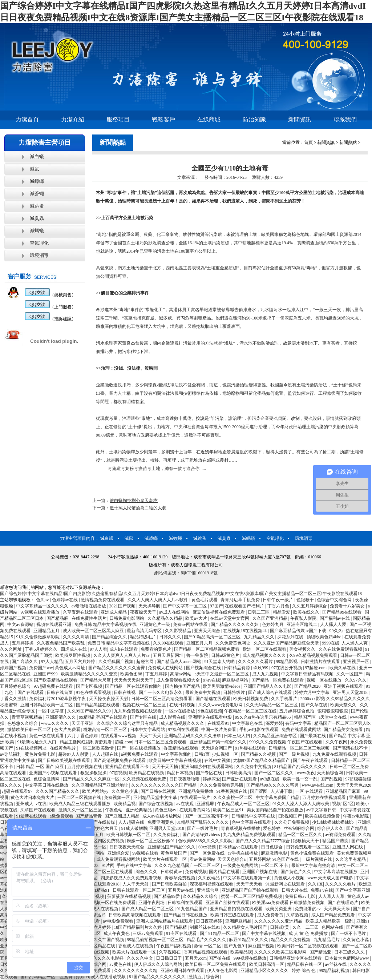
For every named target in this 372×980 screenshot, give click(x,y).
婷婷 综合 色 (304, 971)
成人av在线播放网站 (162, 816)
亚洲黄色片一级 (155, 624)
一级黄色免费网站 (241, 865)
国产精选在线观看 (213, 699)
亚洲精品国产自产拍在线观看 (250, 890)
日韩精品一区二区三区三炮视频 (300, 748)
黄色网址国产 (174, 853)
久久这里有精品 (351, 859)
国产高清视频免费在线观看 (120, 760)
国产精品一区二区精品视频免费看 (207, 649)
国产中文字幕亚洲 (353, 890)
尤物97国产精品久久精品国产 (262, 760)
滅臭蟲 (37, 218)
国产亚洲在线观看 (240, 779)
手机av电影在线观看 (259, 730)
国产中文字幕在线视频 (264, 933)
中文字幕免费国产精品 (278, 798)
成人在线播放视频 (109, 977)
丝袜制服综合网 (300, 828)
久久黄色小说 (125, 791)
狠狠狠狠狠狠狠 (333, 711)
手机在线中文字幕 (135, 865)
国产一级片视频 (294, 754)
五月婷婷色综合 (16, 686)
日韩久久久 (171, 637)
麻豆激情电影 (274, 853)
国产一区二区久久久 (274, 773)
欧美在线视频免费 (323, 816)
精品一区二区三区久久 (301, 835)
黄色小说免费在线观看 (313, 853)
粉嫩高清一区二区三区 (106, 730)
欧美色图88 (132, 674)
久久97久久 (356, 680)
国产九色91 (235, 946)
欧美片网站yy (96, 791)
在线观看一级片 (196, 798)
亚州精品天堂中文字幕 (156, 798)
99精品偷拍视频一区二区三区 (156, 940)
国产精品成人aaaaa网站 (179, 662)
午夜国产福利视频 (174, 946)
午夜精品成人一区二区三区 (244, 804)
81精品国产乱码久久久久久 (301, 767)
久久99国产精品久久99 (90, 711)
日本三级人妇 (237, 736)
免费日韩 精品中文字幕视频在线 (106, 624)
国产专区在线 (144, 717)
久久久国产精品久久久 (58, 791)
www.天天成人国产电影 (331, 878)
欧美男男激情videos (222, 686)
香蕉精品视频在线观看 (206, 952)
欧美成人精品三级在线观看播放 (80, 804)
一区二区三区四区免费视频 (98, 841)
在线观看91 (219, 723)
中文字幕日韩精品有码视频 (308, 674)
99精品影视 (287, 662)
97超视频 (118, 773)
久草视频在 (170, 952)
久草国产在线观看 (38, 810)
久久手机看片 (285, 699)
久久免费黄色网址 (233, 643)
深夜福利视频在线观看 (212, 884)
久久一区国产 (350, 674)
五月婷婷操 (23, 643)
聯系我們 (345, 119)
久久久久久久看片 (256, 662)
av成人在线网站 (175, 612)
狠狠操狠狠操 (94, 773)
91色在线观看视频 (94, 692)
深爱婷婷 (274, 723)
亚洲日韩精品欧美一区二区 (47, 705)
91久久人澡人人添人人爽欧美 (301, 804)
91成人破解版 (134, 828)
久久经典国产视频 (116, 662)
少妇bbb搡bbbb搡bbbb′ (334, 822)
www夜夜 (306, 773)
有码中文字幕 (299, 723)
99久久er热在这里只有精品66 (263, 717)
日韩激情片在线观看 (321, 662)
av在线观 (185, 804)
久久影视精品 (179, 631)
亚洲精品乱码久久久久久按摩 (193, 736)
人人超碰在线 (106, 754)
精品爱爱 (282, 612)
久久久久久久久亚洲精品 (279, 921)
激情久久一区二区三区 (81, 810)
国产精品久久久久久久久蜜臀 (117, 668)
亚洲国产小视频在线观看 (54, 773)
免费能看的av (308, 909)
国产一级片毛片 (203, 828)
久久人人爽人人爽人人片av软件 (158, 600)
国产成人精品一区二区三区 (148, 909)
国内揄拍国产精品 (183, 686)
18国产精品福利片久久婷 (138, 927)
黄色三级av (166, 810)
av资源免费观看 (341, 835)
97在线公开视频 (287, 668)
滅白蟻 (37, 156)
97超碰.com (316, 668)
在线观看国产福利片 (245, 606)
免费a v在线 (322, 890)
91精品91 (101, 890)
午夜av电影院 (356, 816)
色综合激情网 (47, 779)
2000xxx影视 (312, 699)
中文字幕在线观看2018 (98, 884)
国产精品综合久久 (110, 637)
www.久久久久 (55, 723)
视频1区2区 (343, 804)
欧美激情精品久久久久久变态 (90, 674)
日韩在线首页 (60, 692)
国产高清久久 (25, 662)
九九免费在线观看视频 (335, 754)
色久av (43, 600)
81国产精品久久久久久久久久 (158, 977)
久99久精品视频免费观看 (314, 655)
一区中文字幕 (51, 711)
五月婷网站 (260, 859)
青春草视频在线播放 (241, 828)
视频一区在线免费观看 (114, 903)
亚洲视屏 (206, 804)
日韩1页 (202, 754)
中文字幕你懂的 (177, 754)
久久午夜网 (337, 742)
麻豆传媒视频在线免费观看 (219, 612)
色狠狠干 (306, 600)
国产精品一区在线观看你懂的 (134, 686)
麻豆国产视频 (262, 946)
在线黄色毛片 (63, 748)
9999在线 (331, 643)
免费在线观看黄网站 (302, 730)
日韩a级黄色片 (226, 655)
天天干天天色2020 (354, 785)
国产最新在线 (313, 736)
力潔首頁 (27, 119)
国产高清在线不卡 (351, 748)
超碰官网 (145, 662)
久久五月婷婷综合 (310, 606)
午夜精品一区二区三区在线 (251, 711)
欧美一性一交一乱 (301, 779)
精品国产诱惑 (336, 841)
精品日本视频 (180, 773)
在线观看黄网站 (195, 810)
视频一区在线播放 (325, 680)
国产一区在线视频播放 (139, 748)
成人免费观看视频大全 (179, 680)
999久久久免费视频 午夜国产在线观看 (286, 742)
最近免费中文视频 (203, 692)
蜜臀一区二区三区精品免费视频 (252, 896)
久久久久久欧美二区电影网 (281, 952)
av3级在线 (270, 779)
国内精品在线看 (225, 872)
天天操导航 (150, 606)
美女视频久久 (303, 649)
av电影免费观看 (118, 921)
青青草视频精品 (27, 717)
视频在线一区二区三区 (145, 705)
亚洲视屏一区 (357, 662)
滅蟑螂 (37, 181)
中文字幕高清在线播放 (336, 872)
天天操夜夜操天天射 (109, 699)
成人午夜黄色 (117, 933)
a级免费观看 (62, 816)
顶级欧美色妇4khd (325, 637)
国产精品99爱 (167, 896)
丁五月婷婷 (157, 674)
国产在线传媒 (103, 822)
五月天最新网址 (169, 655)
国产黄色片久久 (296, 872)
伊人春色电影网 (223, 971)
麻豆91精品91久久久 (249, 940)
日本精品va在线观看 (239, 847)
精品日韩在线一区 (305, 964)
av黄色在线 (121, 964)
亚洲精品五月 (47, 631)
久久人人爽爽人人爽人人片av (122, 655)
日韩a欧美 (280, 927)
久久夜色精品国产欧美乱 (61, 643)
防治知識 (254, 119)
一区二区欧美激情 (97, 748)
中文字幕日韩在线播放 (47, 785)
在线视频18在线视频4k (245, 631)
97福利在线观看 (184, 730)
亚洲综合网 (208, 890)
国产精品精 (176, 927)
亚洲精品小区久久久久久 (265, 971)
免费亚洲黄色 (161, 822)
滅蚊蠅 (175, 538)
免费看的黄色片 (156, 649)
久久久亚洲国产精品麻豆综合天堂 (287, 643)
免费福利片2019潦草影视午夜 (58, 699)
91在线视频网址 (32, 748)
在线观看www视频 (119, 736)
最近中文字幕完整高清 (314, 865)
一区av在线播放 (181, 711)
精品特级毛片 (144, 637)
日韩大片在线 (295, 890)
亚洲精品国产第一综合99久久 (219, 742)
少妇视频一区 (225, 754)
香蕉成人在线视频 (136, 946)
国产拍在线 (220, 958)
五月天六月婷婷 (80, 662)
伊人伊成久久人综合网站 (159, 964)
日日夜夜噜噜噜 (185, 779)
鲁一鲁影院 (198, 655)
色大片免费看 (68, 730)
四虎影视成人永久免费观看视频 (132, 878)
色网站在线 (333, 927)
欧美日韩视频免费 (251, 699)
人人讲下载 (282, 791)
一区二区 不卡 (275, 865)
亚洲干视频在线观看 (344, 686)
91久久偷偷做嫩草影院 (38, 637)
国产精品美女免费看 (344, 730)
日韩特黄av (172, 872)
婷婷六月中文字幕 (313, 692)
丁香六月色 (279, 606)
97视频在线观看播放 (41, 612)
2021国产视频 (123, 606)
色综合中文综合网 (335, 600)
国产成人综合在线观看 (270, 692)
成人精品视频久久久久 (265, 655)
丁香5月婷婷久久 (42, 649)
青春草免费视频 (180, 878)
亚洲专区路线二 (302, 624)
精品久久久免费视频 (291, 940)
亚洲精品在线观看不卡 (127, 767)
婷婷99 (82, 977)
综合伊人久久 (331, 828)
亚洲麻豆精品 (239, 921)
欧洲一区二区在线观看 (265, 649)
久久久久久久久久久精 (136, 971)
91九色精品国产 (192, 909)
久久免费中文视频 (254, 767)
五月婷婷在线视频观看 (325, 798)
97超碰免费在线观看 (54, 686)
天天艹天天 (151, 736)
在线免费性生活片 (90, 618)
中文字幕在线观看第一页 (248, 878)
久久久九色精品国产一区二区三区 (188, 865)
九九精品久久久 (260, 637)
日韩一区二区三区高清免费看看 (162, 699)
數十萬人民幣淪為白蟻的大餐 (138, 508)
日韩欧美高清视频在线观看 (135, 915)
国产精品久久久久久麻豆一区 (92, 779)
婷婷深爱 (211, 779)
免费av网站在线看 (191, 624)
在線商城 (209, 119)
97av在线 (212, 680)
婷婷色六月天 (106, 828)
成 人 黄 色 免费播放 (309, 933)
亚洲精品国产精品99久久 (172, 847)
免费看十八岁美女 (348, 606)
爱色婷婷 (272, 828)
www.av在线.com (318, 785)
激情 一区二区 (208, 946)
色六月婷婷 (100, 927)
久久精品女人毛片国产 (245, 927)
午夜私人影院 (304, 618)
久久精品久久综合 (201, 896)
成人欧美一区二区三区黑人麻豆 (94, 631)
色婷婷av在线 (65, 600)
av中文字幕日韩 (322, 810)
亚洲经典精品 (139, 810)
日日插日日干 (169, 958)
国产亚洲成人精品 (123, 816)
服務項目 (118, 119)
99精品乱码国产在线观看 (103, 717)
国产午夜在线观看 (311, 760)
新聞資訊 (300, 119)
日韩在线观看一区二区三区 (139, 890)
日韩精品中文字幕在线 (254, 816)
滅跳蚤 (37, 206)
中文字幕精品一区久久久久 (43, 606)
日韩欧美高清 (239, 773)
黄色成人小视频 (290, 878)
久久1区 (315, 884)
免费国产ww (41, 668)
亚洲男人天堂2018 (351, 692)
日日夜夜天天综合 (127, 847)
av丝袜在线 (336, 964)
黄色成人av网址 (70, 668)
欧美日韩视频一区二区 (129, 835)
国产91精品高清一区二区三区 (213, 637)
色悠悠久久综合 (23, 723)
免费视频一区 (118, 798)
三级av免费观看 (148, 933)
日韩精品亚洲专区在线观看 (296, 958)
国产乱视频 (332, 779)
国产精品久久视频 (259, 754)
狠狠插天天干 (306, 841)
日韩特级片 (234, 692)
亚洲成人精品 (114, 612)
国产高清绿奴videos (202, 835)
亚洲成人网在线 (348, 847)
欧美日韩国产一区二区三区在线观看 (98, 872)
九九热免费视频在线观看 (138, 711)
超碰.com (124, 742)
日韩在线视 (125, 692)
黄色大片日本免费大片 (33, 798)
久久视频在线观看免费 (145, 779)
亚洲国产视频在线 (260, 872)
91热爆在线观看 (251, 748)
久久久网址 (11, 649)
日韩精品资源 (237, 668)
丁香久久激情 (14, 699)
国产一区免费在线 (208, 853)
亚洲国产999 (46, 674)
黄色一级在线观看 (47, 736)
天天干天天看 (250, 884)
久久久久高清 (76, 637)
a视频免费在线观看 (140, 754)
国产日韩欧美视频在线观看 (64, 760)
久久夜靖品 (209, 878)
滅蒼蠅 (37, 194)
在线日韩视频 (183, 705)
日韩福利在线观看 (185, 903)
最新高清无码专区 (145, 631)
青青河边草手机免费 (241, 600)
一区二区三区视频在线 (80, 798)
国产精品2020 (308, 686)
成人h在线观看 (124, 649)
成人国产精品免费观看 (334, 915)
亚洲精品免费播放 (196, 791)
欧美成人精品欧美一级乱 (330, 921)
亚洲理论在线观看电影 (211, 717)
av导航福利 (11, 754)
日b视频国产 (290, 816)
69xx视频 (208, 847)
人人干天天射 (136, 884)
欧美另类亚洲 (279, 909)
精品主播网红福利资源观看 (86, 742)
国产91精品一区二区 (220, 933)
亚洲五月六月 (200, 643)
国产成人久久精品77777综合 (263, 841)
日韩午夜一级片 (278, 600)
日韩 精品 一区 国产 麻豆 (41, 767)
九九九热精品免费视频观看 (250, 835)
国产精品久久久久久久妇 (235, 624)
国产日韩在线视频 (159, 791)
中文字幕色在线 (248, 723)
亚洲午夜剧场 (152, 903)
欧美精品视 (125, 804)
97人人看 (98, 649)
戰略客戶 (163, 119)
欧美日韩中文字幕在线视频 (175, 760)
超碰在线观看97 (18, 791)
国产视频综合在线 (204, 668)
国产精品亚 (321, 952)
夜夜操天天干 (144, 612)
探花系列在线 (291, 637)
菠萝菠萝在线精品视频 (130, 896)
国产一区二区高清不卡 (207, 816)
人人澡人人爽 (355, 643)
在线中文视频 (218, 760)
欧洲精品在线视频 (147, 773)
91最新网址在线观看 (286, 884)
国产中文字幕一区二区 (185, 606)
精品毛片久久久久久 (207, 940)
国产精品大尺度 (96, 680)
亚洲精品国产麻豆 (343, 791)
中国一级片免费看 (219, 730)
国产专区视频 (90, 686)
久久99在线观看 (169, 643)
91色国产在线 (286, 859)
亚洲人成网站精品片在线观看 (165, 921)
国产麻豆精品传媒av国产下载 (299, 631)
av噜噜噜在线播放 (89, 606)
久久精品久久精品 (165, 618)
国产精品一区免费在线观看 (278, 680)
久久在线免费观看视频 (341, 649)
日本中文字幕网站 (148, 730)
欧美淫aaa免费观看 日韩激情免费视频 (289, 903)
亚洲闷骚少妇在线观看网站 (208, 767)
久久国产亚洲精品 (270, 618)
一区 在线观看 (310, 791)
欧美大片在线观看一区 (165, 859)
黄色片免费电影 (41, 754)
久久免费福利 (167, 835)
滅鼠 (35, 169)
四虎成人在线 (74, 649)
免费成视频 (196, 872)
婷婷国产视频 (14, 668)
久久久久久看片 (341, 884)
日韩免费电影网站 (127, 618)
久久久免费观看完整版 (222, 785)
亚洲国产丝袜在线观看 (228, 903)
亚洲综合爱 (119, 853)
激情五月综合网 (204, 977)
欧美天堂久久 (344, 705)
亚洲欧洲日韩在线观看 (183, 971)
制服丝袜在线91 (205, 927)
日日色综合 (272, 847)
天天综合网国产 (217, 748)
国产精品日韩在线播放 (186, 915)
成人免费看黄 (271, 915)
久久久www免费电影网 (221, 705)
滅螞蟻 (37, 231)
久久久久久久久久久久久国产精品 (164, 785)
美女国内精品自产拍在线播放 (276, 810)
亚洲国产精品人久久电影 (268, 686)
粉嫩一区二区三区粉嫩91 (151, 841)
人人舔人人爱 (334, 624)
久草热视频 (298, 915)
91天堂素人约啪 (220, 662)
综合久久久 (147, 872)
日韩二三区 (259, 612)
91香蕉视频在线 (232, 791)
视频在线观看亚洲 (54, 624)
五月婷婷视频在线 (85, 767)
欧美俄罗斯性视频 (73, 655)
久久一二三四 (306, 927)
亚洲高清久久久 (61, 717)
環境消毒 (39, 255)
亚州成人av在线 (32, 804)
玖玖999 (261, 668)
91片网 (108, 865)
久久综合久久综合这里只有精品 (128, 723)
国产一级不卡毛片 (349, 933)
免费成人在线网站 (166, 668)
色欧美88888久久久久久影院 (206, 841)
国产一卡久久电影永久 (161, 692)
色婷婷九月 (273, 624)
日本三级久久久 (350, 952)
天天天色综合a (232, 859)
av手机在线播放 (243, 853)
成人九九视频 (266, 674)
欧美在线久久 (307, 612)
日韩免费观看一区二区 (308, 847)
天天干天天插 (165, 767)
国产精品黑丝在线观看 (98, 705)
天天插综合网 (330, 773)
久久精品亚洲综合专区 (276, 736)
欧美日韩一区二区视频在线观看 (308, 946)
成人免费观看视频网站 (119, 859)
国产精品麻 (58, 618)
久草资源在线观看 (81, 612)
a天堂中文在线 (333, 717)
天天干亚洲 (83, 723)
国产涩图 (259, 791)
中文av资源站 (21, 624)
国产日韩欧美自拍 (170, 884)
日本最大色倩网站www (347, 958)
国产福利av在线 (335, 618)
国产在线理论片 (343, 903)
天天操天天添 (337, 909)
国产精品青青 (89, 816)
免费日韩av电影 (300, 896)
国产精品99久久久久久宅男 (273, 785)
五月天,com (196, 958)
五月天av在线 (181, 890)
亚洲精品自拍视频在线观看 (237, 909)
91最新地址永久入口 (37, 742)
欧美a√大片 (197, 618)
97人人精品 (52, 662)
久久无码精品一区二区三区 (272, 705)
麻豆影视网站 (236, 680)
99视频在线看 (145, 853)
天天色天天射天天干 (134, 680)
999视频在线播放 (250, 958)
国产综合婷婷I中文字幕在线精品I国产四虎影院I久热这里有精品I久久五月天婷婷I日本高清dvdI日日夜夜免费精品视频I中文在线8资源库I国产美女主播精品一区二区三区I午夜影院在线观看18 (181, 594)
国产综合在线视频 (156, 804)
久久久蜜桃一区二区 (233, 798)
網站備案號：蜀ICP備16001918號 (186, 573)
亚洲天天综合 (208, 631)
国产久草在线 (315, 705)
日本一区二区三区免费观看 (161, 742)
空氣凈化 (39, 243)
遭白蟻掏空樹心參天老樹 (134, 501)
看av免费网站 (203, 859)
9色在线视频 (210, 711)
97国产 (217, 606)
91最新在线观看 (32, 816)
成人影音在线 (173, 717)
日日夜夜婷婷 (209, 921)
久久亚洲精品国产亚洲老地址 (100, 785)
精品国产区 (305, 717)
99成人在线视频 (103, 909)
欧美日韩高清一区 (267, 964)
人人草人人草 (332, 896)
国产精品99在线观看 (342, 612)
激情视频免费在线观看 (103, 600)
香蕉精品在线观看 (181, 748)
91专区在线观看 (182, 933)
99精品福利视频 (334, 971)
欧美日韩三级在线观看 (233, 915)
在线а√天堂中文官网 (230, 618)
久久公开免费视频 (292, 822)
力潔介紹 (73, 119)
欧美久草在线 (343, 668)
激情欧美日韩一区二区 (30, 730)
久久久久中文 (140, 958)
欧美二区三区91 (229, 810)
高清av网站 (181, 674)
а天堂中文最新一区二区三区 (222, 674)
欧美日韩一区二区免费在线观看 (216, 964)
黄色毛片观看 (205, 600)
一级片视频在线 (317, 859)
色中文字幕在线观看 (252, 822)
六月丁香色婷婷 (83, 736)
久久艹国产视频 (109, 940)
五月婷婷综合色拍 (297, 711)
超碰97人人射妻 (74, 754)
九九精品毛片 (327, 940)
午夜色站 (114, 810)
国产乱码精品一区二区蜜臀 (47, 977)
